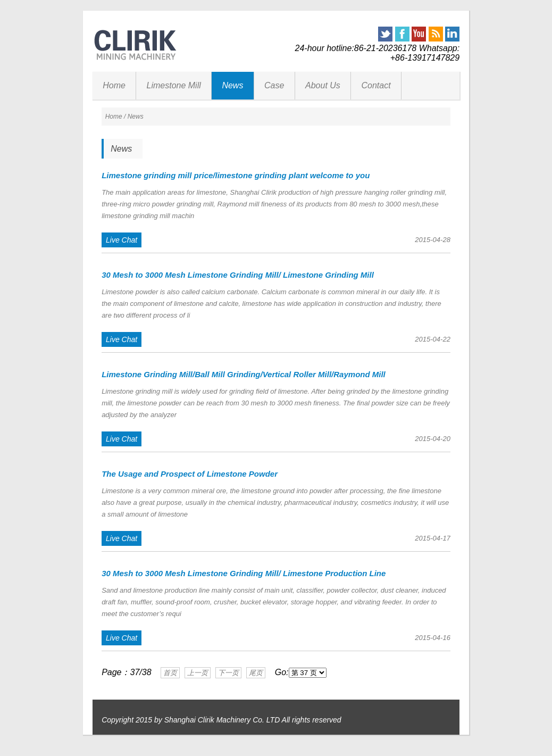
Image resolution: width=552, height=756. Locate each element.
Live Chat (122, 240)
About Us (323, 85)
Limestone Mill (174, 85)
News (232, 85)
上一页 (198, 673)
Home (114, 85)
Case (274, 85)
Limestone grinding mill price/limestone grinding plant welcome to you (236, 175)
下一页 (228, 673)
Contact (376, 85)
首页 (170, 673)
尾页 (256, 673)
